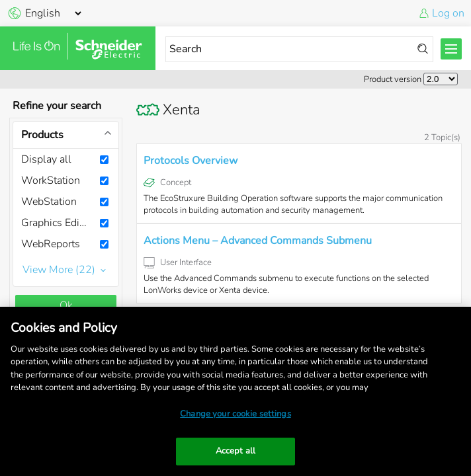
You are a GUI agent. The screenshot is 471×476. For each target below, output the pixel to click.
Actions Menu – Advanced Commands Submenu (258, 241)
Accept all (235, 451)
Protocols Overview (191, 161)
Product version (393, 79)
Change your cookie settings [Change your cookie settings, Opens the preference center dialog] (235, 414)
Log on (448, 13)
